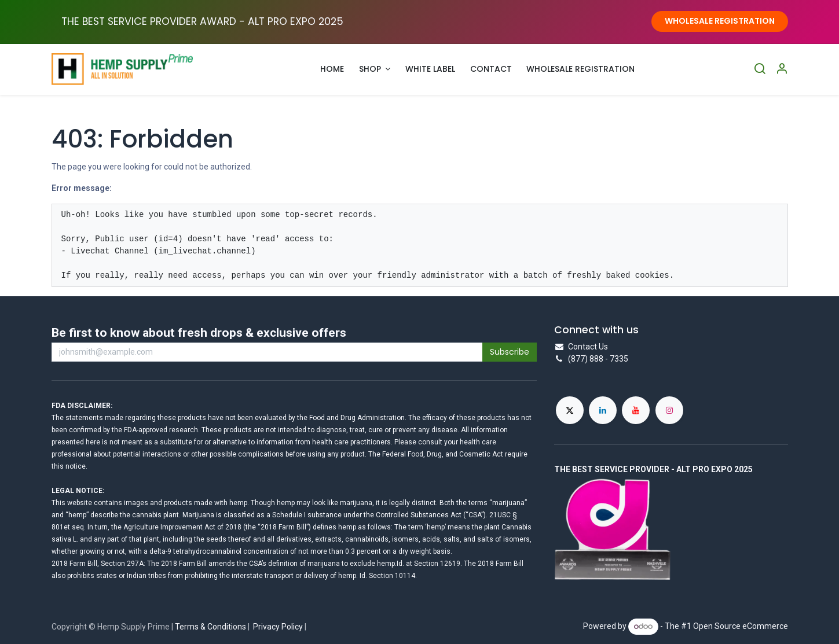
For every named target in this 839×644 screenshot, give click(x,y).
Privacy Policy (278, 627)
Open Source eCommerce (741, 626)
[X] (570, 410)
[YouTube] (636, 410)
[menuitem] (333, 69)
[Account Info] (782, 69)
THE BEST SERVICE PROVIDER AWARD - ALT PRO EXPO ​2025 (202, 21)
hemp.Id (390, 564)
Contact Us (588, 347)
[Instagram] (669, 410)
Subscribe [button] (510, 352)
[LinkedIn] (603, 410)
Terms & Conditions (210, 627)
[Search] (760, 69)
